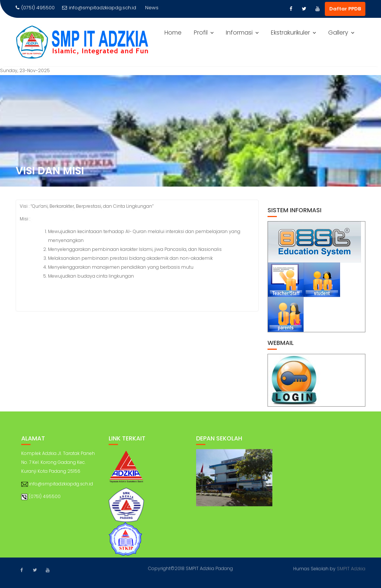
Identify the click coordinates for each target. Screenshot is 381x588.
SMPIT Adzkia (351, 568)
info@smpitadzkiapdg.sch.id (99, 8)
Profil (201, 33)
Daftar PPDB (345, 9)
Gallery (338, 33)
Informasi (239, 33)
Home (173, 33)
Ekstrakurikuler (290, 33)
